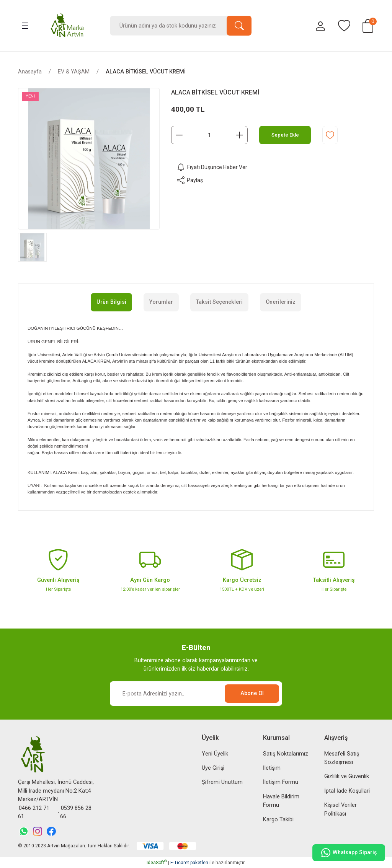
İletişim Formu (281, 782)
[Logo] (67, 26)
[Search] (181, 26)
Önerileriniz (281, 302)
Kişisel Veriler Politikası (341, 809)
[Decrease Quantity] (179, 135)
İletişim (272, 768)
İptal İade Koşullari (347, 791)
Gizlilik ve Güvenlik (347, 776)
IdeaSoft (157, 863)
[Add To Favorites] (330, 135)
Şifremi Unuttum (222, 782)
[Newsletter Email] (196, 694)
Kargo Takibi (278, 820)
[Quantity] (209, 135)
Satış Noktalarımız (286, 754)
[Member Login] (320, 26)
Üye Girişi (213, 768)
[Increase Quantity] (240, 135)
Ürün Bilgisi (111, 302)
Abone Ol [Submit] (252, 693)
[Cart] (368, 26)
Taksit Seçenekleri (219, 302)
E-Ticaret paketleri (189, 863)
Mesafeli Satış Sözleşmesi (342, 758)
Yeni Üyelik (215, 754)
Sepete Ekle (285, 135)
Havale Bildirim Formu (281, 801)
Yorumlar (161, 302)
